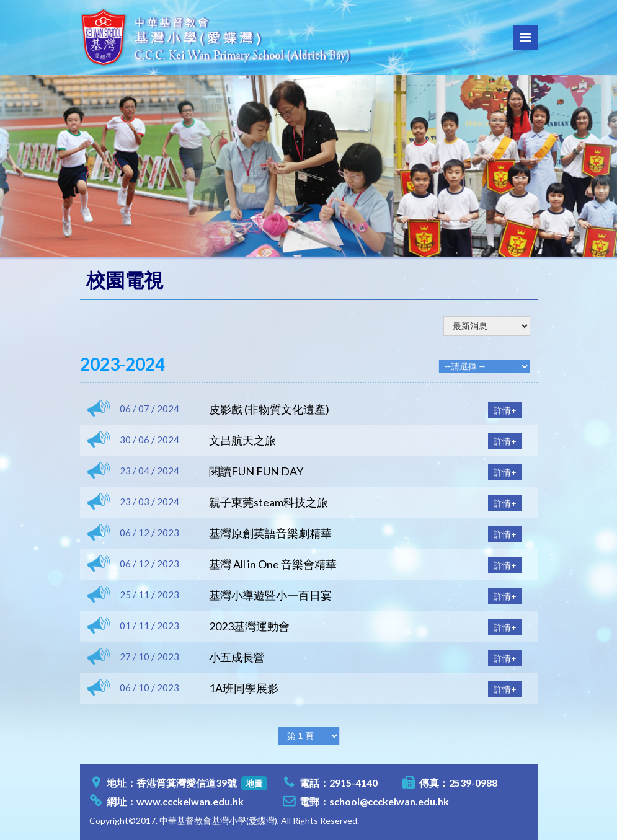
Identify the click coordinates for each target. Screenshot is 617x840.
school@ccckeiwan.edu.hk (389, 801)
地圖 (254, 783)
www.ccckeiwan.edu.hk (190, 801)
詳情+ (505, 410)
